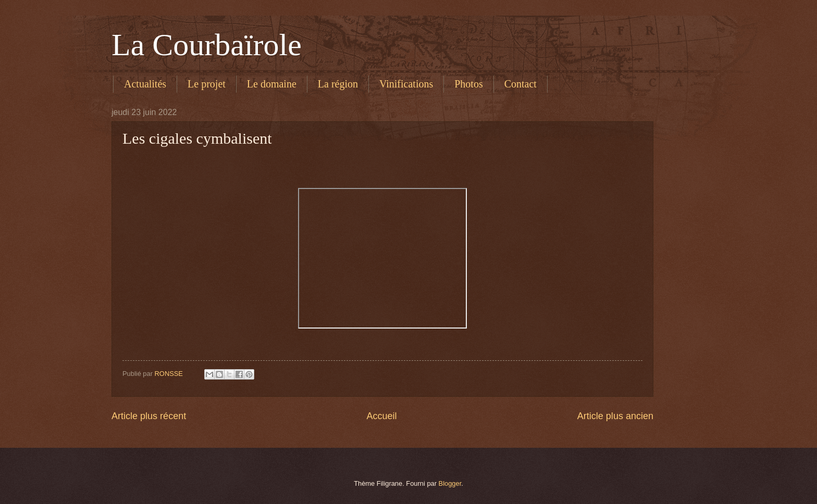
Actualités (145, 84)
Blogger (450, 483)
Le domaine (272, 84)
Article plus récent (149, 416)
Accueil (381, 416)
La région (338, 84)
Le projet (207, 84)
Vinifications (406, 84)
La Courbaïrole (207, 45)
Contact (521, 84)
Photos (468, 84)
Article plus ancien (615, 416)
